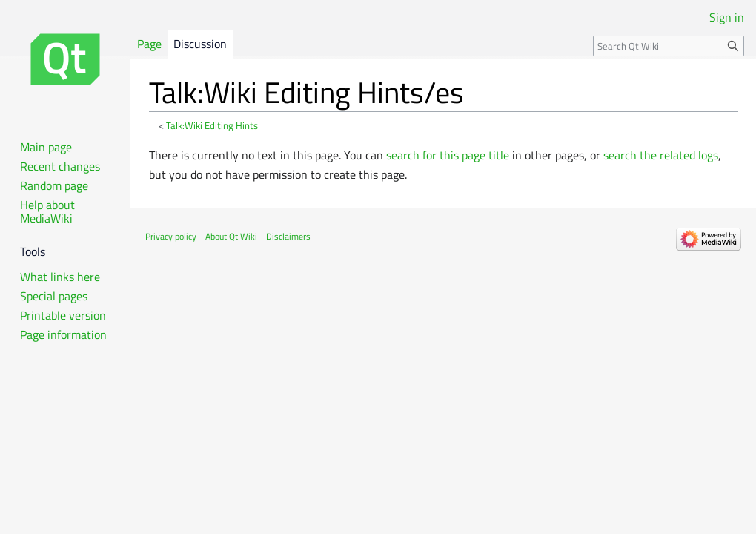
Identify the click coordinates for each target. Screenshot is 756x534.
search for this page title (448, 155)
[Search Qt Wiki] (669, 46)
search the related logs (661, 155)
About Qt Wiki (231, 236)
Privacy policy (171, 236)
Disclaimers (288, 236)
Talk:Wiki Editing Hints (212, 125)
